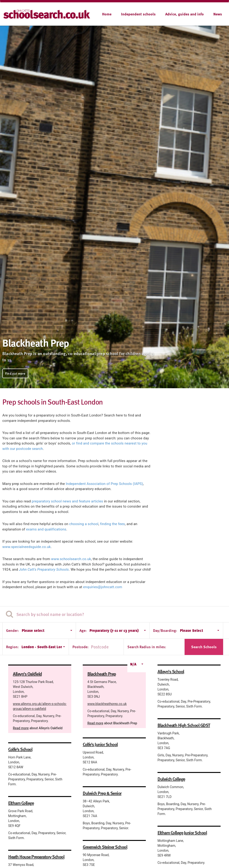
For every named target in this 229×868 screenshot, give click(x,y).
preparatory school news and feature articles (67, 501)
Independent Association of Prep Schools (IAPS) (105, 484)
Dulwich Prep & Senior (102, 793)
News (218, 14)
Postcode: (81, 647)
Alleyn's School (171, 671)
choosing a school (84, 524)
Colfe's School (20, 749)
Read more (21, 728)
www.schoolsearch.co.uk (71, 559)
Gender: (13, 630)
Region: (12, 647)
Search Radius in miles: (147, 647)
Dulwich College (171, 779)
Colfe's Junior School (100, 744)
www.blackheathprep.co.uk (107, 704)
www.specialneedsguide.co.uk (27, 547)
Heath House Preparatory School (36, 857)
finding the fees (112, 524)
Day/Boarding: (165, 630)
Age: (83, 630)
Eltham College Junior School (182, 832)
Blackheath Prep (102, 674)
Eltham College (21, 803)
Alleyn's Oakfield (27, 674)
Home (107, 14)
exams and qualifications (46, 529)
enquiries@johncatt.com (103, 587)
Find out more (15, 373)
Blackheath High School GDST (184, 725)
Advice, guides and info (184, 14)
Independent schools (138, 14)
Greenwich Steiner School (105, 847)
